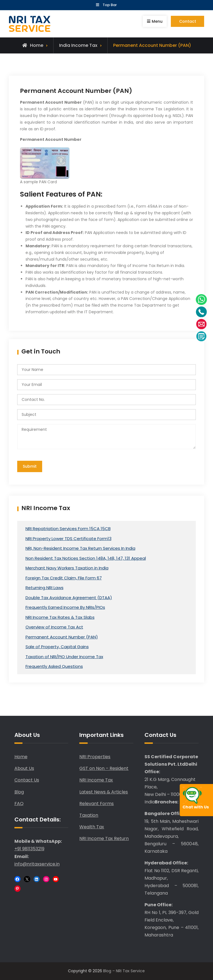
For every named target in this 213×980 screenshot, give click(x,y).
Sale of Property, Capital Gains (57, 647)
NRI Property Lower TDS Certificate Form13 (69, 539)
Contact (187, 21)
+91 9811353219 (29, 849)
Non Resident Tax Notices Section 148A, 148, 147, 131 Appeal (86, 558)
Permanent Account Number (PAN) (62, 637)
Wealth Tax (92, 827)
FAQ (19, 804)
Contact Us (27, 780)
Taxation (89, 815)
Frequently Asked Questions (54, 667)
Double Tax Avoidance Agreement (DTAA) (69, 598)
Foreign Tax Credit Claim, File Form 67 (64, 578)
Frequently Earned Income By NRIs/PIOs (65, 608)
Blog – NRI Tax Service (124, 971)
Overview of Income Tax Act (54, 627)
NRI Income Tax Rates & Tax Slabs (60, 617)
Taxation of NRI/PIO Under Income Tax (64, 657)
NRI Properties (95, 757)
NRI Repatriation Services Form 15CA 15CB (68, 529)
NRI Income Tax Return (104, 839)
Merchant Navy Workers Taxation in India (67, 568)
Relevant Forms (97, 804)
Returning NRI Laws (45, 588)
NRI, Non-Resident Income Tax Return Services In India (80, 548)
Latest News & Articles (104, 792)
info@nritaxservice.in (37, 864)
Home (21, 757)
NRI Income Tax (96, 780)
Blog (19, 792)
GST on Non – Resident (104, 768)
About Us (24, 768)
